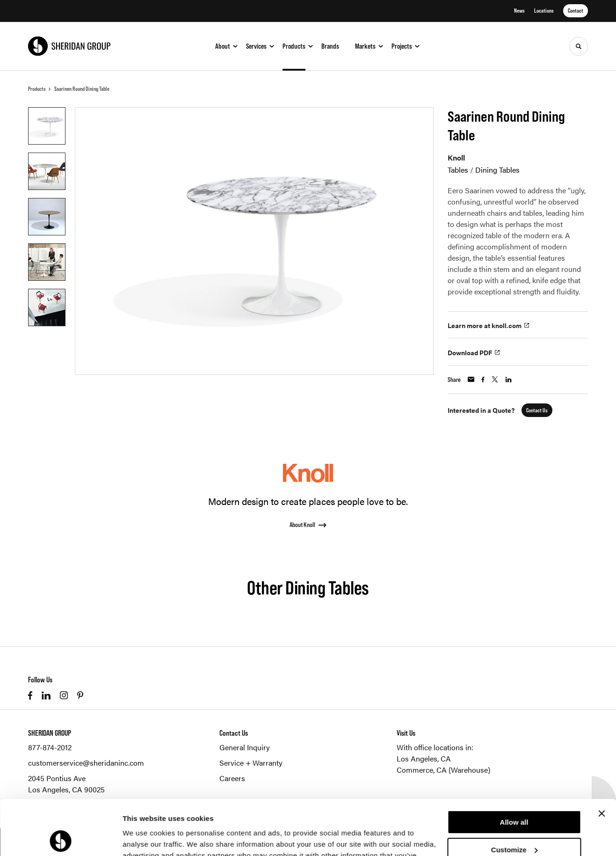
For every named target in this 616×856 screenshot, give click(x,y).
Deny (514, 822)
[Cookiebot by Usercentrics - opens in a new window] (61, 838)
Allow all (514, 767)
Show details (144, 838)
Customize (515, 794)
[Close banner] (602, 759)
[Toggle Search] (579, 46)
